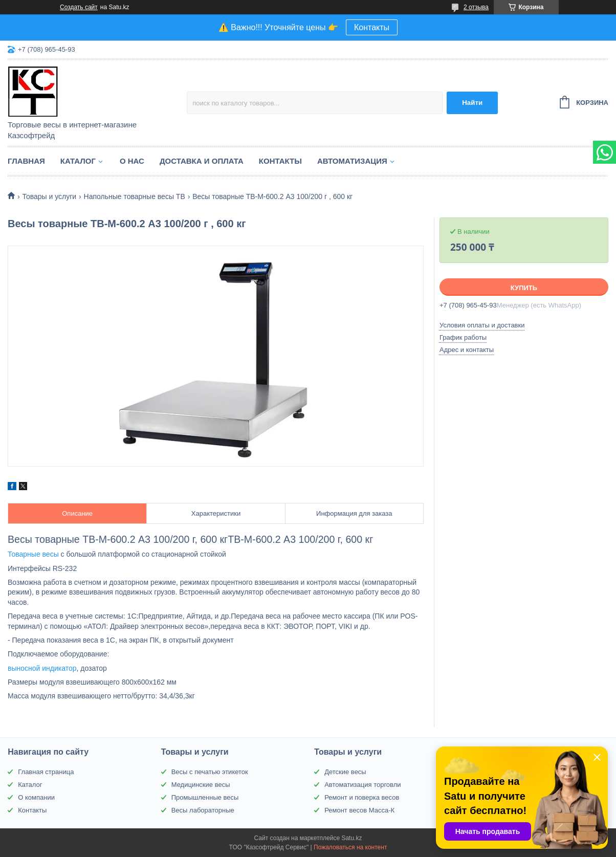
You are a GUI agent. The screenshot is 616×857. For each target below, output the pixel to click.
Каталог (78, 161)
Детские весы (345, 772)
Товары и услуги (49, 196)
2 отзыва (476, 7)
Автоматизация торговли (362, 785)
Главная (26, 161)
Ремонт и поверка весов (362, 797)
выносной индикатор (42, 668)
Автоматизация (352, 161)
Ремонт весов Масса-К (359, 810)
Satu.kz (351, 838)
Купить (524, 288)
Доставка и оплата (202, 161)
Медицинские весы (201, 785)
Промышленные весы (205, 797)
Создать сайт (79, 7)
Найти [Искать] (472, 103)
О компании (36, 797)
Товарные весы (33, 554)
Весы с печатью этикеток (210, 772)
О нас (132, 161)
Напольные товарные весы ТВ (135, 196)
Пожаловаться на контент (350, 847)
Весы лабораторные (203, 810)
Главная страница (46, 772)
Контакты (372, 27)
